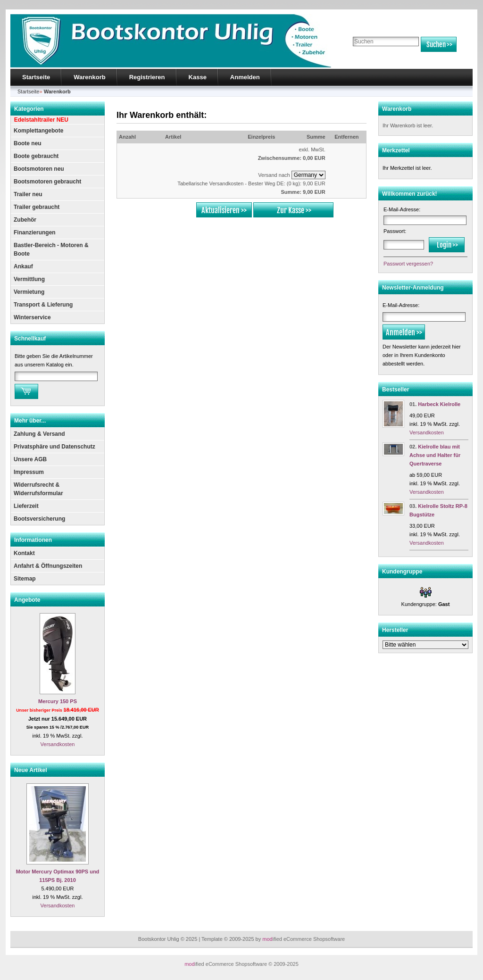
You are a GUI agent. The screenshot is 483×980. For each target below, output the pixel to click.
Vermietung (29, 292)
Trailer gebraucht (37, 207)
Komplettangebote (38, 131)
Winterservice (32, 317)
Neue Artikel (31, 770)
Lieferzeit (26, 506)
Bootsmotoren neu (39, 169)
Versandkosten (58, 744)
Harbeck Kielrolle (439, 404)
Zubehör (25, 220)
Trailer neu (28, 194)
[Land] (308, 175)
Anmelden (245, 77)
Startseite (36, 77)
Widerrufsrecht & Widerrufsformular (38, 489)
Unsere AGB (30, 459)
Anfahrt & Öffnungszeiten (48, 566)
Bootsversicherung (39, 519)
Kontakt (24, 553)
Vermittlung (29, 279)
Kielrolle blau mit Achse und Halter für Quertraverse (435, 455)
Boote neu (28, 143)
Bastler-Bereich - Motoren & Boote (51, 249)
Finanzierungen (35, 233)
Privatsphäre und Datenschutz (54, 447)
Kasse (198, 77)
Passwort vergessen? (408, 264)
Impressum (29, 472)
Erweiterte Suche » (373, 56)
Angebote (27, 600)
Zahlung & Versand (39, 434)
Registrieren (147, 77)
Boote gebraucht (36, 156)
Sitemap (25, 579)
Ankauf (23, 266)
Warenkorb (89, 77)
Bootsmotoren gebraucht (47, 182)
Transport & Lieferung (43, 305)
